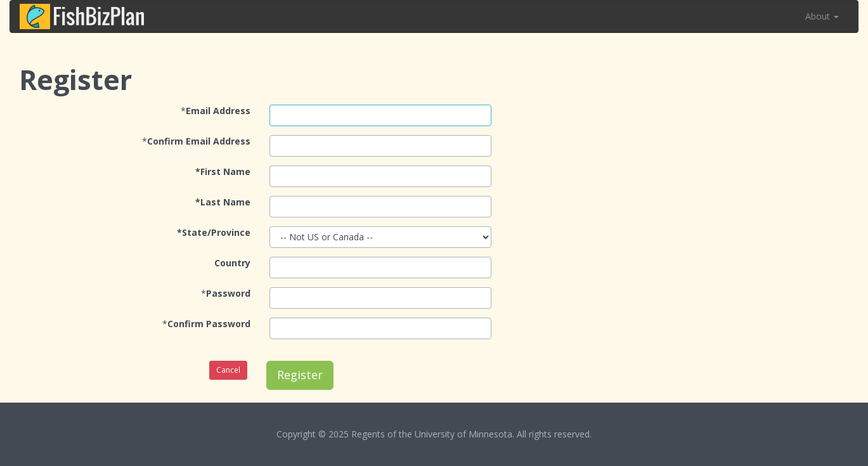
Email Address (218, 111)
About (822, 16)
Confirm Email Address (199, 141)
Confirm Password (209, 324)
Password (228, 293)
